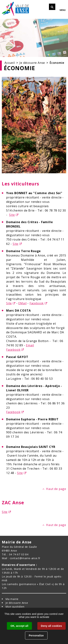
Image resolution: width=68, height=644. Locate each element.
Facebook (37, 303)
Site (12, 215)
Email (30, 345)
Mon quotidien (15, 607)
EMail (22, 303)
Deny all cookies (51, 626)
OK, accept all (19, 626)
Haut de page (56, 489)
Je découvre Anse (32, 63)
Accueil (10, 63)
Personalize (36, 635)
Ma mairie (12, 599)
